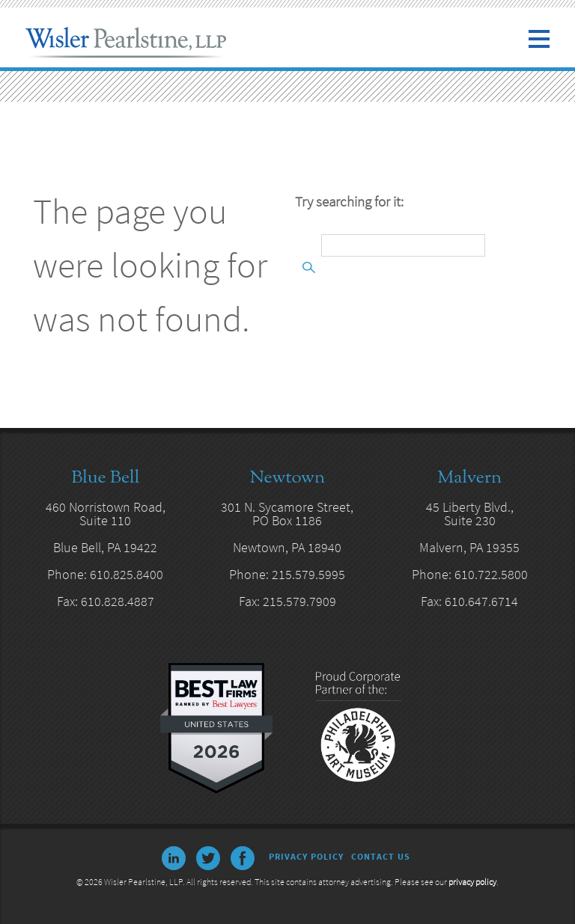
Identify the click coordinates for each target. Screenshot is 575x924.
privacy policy (472, 882)
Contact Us (381, 856)
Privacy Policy (306, 856)
